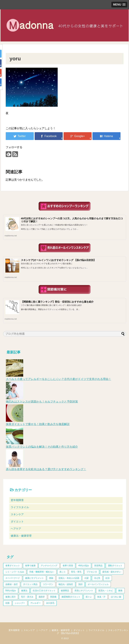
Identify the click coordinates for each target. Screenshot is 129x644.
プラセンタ (92, 572)
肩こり (63, 572)
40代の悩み (84, 566)
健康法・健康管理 (21, 536)
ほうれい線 (116, 597)
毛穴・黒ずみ (27, 597)
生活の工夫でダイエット (44, 591)
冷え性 (97, 578)
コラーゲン (48, 584)
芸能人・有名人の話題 (69, 578)
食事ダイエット (13, 566)
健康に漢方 (11, 597)
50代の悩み (11, 591)
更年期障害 (17, 500)
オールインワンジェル (98, 584)
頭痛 (7, 603)
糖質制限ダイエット (71, 597)
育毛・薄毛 (76, 572)
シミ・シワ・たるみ (15, 572)
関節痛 (53, 597)
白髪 (87, 578)
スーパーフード (13, 578)
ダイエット (17, 521)
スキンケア (17, 514)
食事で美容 (68, 566)
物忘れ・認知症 (66, 584)
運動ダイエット (115, 566)
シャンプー (20, 603)
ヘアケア (16, 529)
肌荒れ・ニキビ (106, 591)
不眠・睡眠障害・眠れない (42, 572)
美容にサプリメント (84, 591)
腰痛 (120, 591)
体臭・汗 (101, 597)
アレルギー (35, 603)
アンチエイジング (49, 566)
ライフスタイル (20, 507)
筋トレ (89, 597)
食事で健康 (30, 566)
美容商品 (98, 566)
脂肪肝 (42, 597)
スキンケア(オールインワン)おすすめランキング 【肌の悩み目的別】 (58, 260)
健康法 (24, 591)
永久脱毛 (50, 603)
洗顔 (80, 584)
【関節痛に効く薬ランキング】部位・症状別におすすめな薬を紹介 (57, 302)
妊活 (108, 578)
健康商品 (65, 591)
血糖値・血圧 (12, 584)
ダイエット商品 (30, 584)
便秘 (51, 578)
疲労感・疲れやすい (112, 572)
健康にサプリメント (34, 578)
